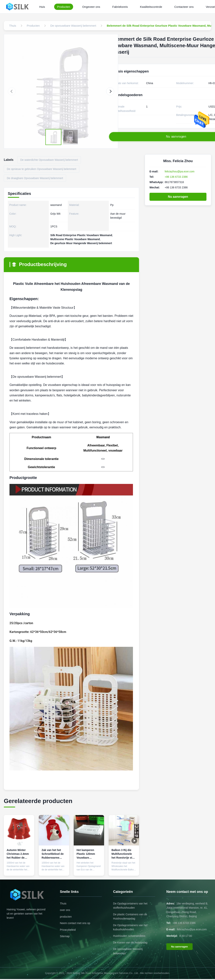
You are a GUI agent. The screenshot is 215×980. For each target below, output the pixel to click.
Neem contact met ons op (75, 923)
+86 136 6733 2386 (176, 177)
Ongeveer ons (91, 7)
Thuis (63, 904)
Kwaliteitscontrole (151, 7)
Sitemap (65, 936)
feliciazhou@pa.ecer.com (180, 171)
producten (66, 917)
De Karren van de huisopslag (130, 943)
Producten (64, 7)
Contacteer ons (184, 7)
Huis (42, 7)
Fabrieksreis (120, 7)
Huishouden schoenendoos (129, 936)
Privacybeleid (68, 930)
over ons (65, 910)
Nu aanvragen (178, 197)
